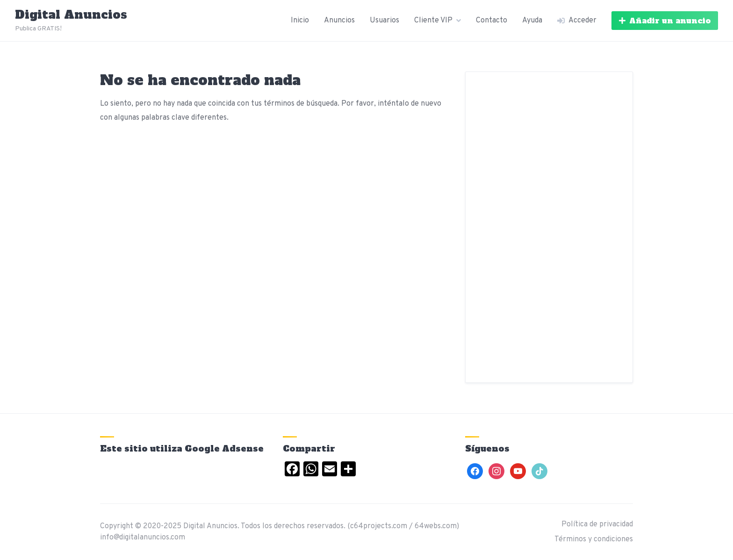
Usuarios (384, 21)
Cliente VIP (433, 21)
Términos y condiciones (594, 539)
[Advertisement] (549, 227)
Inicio (300, 21)
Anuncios (339, 21)
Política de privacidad (597, 524)
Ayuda (532, 21)
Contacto (492, 21)
